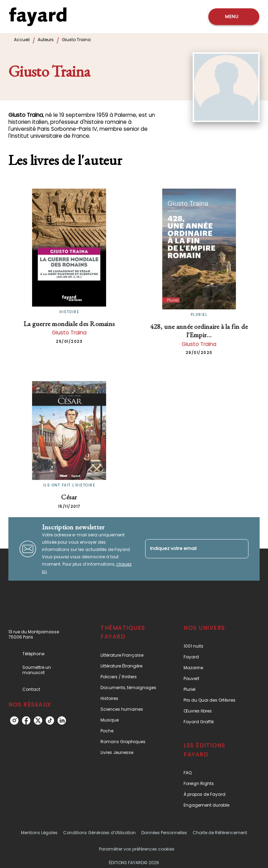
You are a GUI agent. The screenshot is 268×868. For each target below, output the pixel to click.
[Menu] (234, 17)
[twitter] (38, 720)
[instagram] (14, 720)
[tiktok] (50, 720)
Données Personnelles (164, 833)
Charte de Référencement (220, 833)
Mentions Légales (39, 833)
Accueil (22, 40)
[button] (130, 655)
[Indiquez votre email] (188, 549)
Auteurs (46, 40)
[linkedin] (62, 720)
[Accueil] (38, 17)
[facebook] (26, 720)
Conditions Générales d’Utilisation (99, 833)
